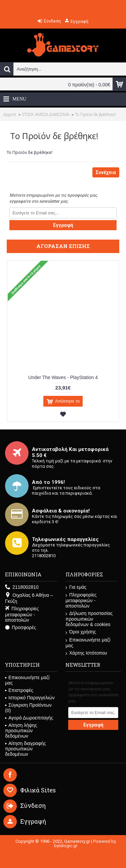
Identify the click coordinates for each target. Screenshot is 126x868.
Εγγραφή (63, 225)
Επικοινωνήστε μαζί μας (88, 643)
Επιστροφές (19, 690)
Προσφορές (20, 628)
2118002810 (22, 587)
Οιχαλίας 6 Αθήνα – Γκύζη (29, 598)
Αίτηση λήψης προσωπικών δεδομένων (21, 731)
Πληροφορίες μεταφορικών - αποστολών (22, 614)
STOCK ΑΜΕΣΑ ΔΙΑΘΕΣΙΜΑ (46, 115)
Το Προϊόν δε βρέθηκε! (95, 115)
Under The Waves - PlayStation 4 (63, 377)
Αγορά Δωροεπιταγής (29, 718)
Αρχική (10, 115)
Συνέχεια (106, 172)
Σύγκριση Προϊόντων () (28, 708)
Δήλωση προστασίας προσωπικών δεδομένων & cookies (89, 619)
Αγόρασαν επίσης (63, 246)
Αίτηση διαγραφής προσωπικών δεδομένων (26, 749)
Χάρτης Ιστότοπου (86, 653)
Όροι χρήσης (81, 632)
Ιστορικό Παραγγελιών (30, 698)
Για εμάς (76, 587)
